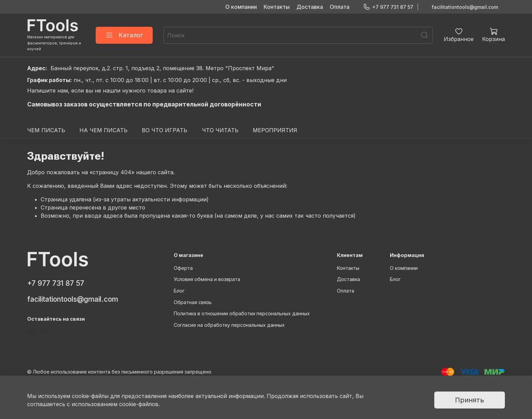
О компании (241, 7)
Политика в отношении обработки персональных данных (242, 313)
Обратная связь (193, 302)
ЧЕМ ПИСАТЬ (46, 130)
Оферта (183, 268)
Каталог (124, 35)
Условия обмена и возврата (207, 279)
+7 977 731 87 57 (388, 7)
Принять (470, 400)
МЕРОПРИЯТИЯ (275, 130)
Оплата (340, 7)
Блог (179, 291)
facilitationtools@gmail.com (465, 7)
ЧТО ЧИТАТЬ (220, 130)
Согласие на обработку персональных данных (229, 325)
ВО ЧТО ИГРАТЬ (165, 130)
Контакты (277, 7)
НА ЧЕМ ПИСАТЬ (103, 130)
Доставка (310, 7)
